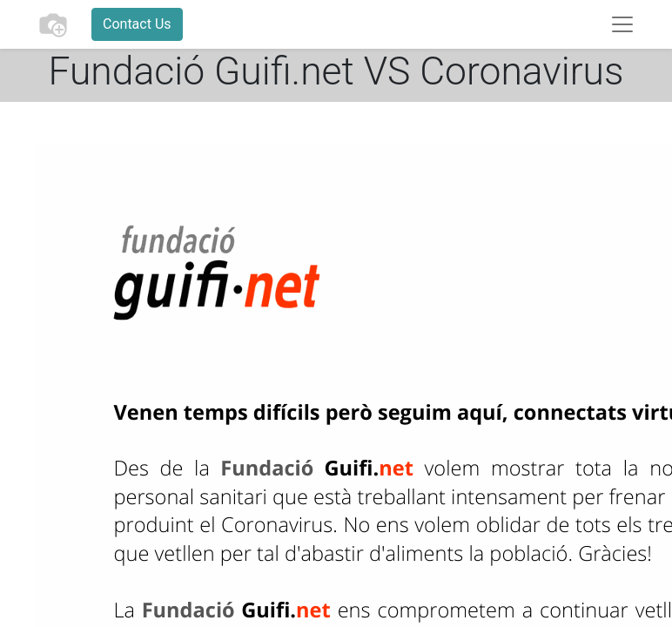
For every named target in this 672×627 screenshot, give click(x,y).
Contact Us (137, 24)
